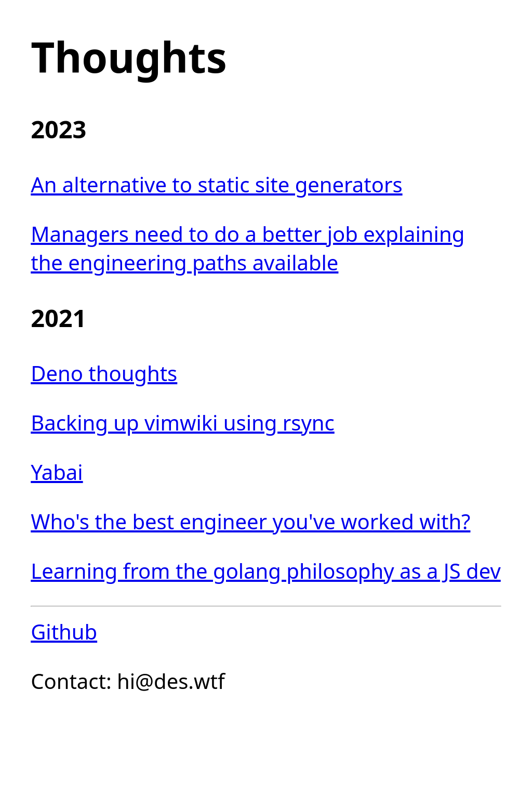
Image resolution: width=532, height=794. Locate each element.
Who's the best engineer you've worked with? (250, 521)
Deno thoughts (104, 373)
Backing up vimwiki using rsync (183, 422)
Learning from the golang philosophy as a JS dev (266, 571)
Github (64, 632)
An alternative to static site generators (216, 184)
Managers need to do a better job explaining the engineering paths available (248, 248)
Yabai (57, 472)
